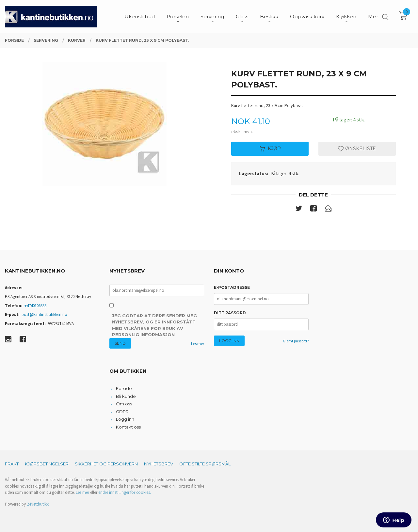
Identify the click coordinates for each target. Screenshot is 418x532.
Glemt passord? (296, 341)
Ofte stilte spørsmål (205, 464)
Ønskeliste (357, 149)
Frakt (12, 464)
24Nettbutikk (38, 504)
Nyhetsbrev (159, 464)
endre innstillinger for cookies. (125, 492)
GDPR (122, 412)
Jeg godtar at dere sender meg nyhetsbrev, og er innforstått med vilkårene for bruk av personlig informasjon (154, 325)
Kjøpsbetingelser (47, 464)
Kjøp (270, 149)
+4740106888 (35, 306)
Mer (373, 16)
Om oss (124, 404)
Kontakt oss (128, 427)
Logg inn (125, 419)
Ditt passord (230, 313)
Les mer (198, 344)
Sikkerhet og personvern (106, 464)
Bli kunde (126, 396)
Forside (124, 388)
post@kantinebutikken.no (44, 314)
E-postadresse (232, 287)
